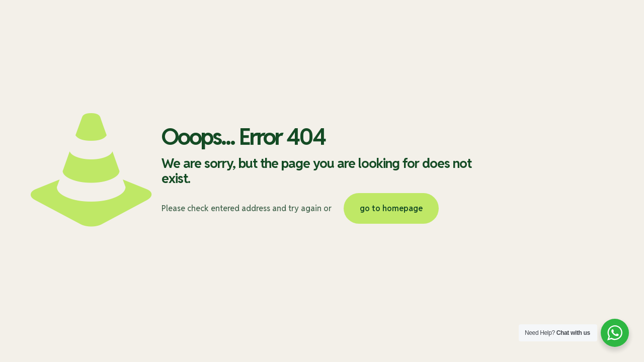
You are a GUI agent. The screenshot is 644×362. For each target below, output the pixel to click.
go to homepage (391, 208)
